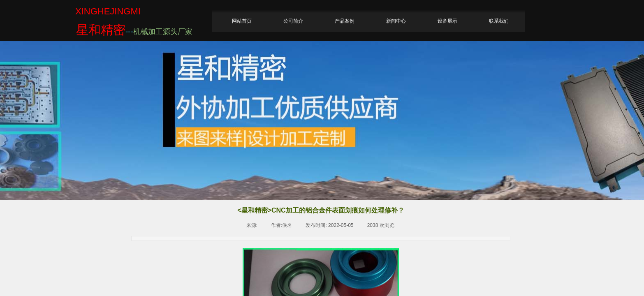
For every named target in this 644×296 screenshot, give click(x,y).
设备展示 (447, 21)
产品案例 (345, 21)
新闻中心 (396, 21)
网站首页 (242, 21)
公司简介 (293, 21)
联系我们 (499, 21)
